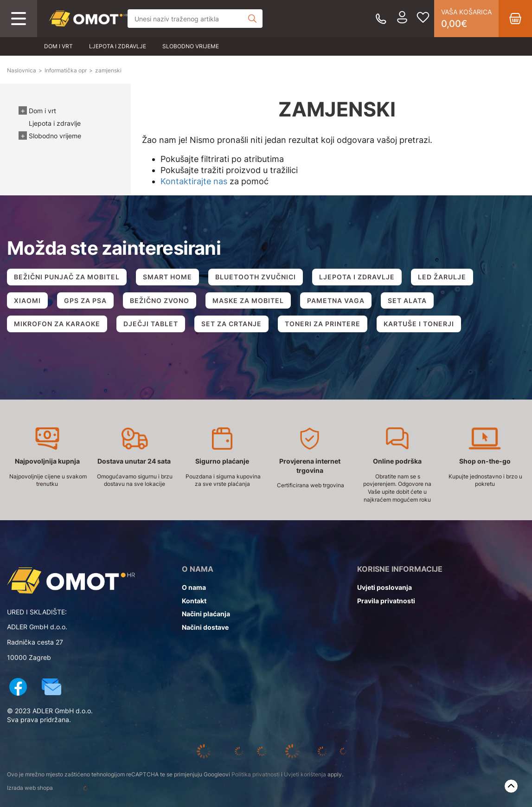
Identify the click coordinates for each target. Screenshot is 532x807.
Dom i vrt (58, 46)
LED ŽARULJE (442, 277)
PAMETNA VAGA (336, 300)
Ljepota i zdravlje (118, 46)
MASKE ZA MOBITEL (248, 300)
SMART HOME (167, 277)
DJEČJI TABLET (151, 324)
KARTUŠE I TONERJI (419, 324)
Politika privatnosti (256, 774)
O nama (194, 587)
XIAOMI (27, 300)
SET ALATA (407, 300)
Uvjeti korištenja (305, 774)
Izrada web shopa (60, 788)
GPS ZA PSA (85, 300)
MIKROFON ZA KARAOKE (57, 324)
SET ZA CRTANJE (231, 324)
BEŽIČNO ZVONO (160, 300)
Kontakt (194, 601)
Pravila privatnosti (386, 601)
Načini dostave (205, 627)
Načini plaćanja (206, 614)
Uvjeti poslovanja (385, 587)
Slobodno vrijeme (191, 46)
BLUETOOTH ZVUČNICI (256, 277)
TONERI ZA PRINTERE (323, 324)
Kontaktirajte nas (194, 181)
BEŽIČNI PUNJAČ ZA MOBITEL (67, 277)
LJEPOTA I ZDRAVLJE (357, 277)
